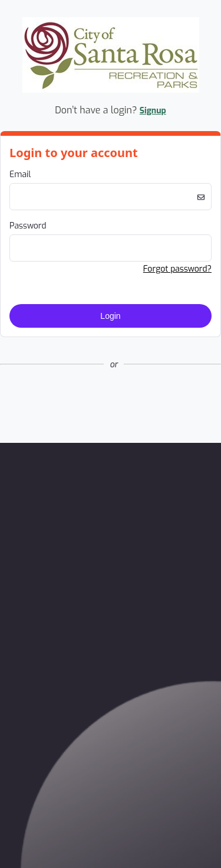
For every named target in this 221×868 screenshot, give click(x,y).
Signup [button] (153, 111)
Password (28, 226)
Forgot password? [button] (177, 269)
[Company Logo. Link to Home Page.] (111, 91)
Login (110, 316)
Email (20, 174)
